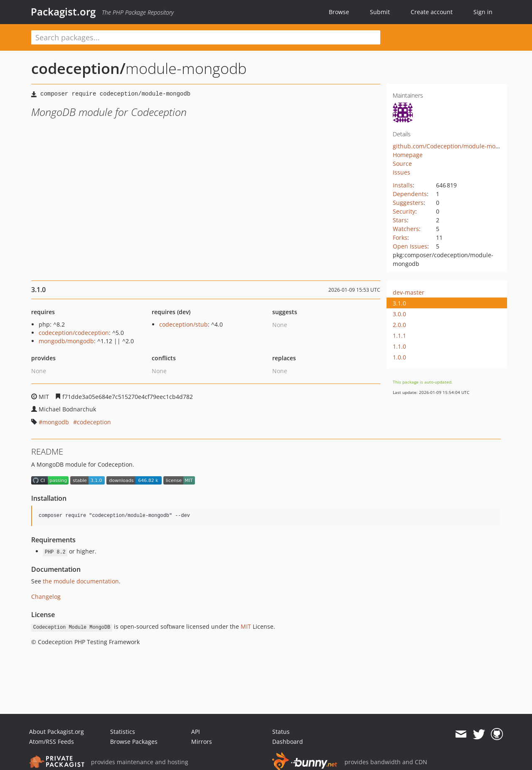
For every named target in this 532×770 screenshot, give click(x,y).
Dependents (410, 194)
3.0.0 (399, 314)
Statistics (123, 732)
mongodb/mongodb (66, 341)
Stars (400, 220)
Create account (432, 12)
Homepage (408, 155)
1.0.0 (399, 357)
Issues (401, 172)
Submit (380, 12)
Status (281, 732)
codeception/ (78, 68)
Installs (403, 185)
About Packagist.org (57, 732)
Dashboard (288, 742)
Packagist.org (63, 12)
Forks (400, 237)
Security (404, 211)
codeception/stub (183, 324)
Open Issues (410, 246)
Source (402, 164)
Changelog (46, 597)
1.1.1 (399, 336)
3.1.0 (399, 303)
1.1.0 (399, 346)
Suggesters (408, 203)
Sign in (483, 12)
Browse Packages (134, 742)
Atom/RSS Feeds (52, 742)
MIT (246, 626)
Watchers (406, 229)
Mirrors (202, 742)
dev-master (409, 292)
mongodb (56, 422)
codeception (94, 422)
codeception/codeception (74, 333)
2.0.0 (399, 325)
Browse (339, 12)
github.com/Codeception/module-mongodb (453, 146)
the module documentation (81, 581)
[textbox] (206, 37)
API (196, 732)
